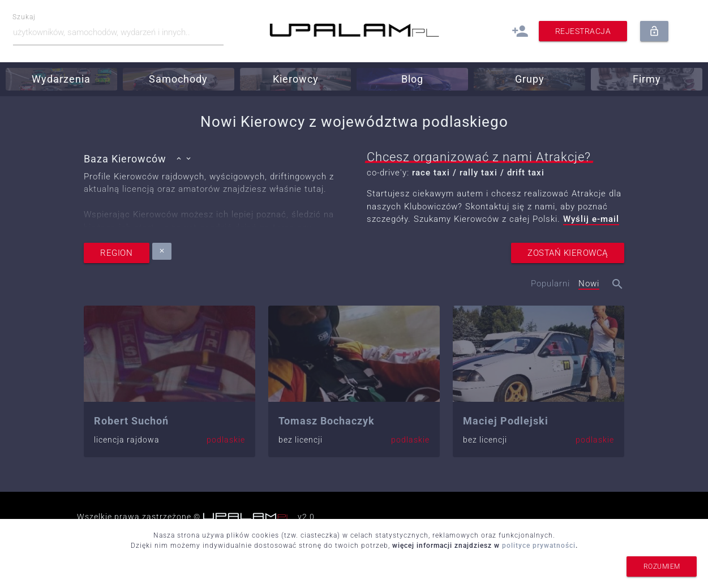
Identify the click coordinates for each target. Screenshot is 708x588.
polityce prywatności (539, 546)
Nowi (589, 284)
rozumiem (661, 566)
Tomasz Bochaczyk (327, 421)
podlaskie (226, 440)
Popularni (550, 284)
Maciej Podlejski (506, 421)
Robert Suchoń (131, 421)
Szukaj (25, 18)
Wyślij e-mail (591, 219)
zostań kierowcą (568, 253)
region (117, 253)
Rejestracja (583, 31)
